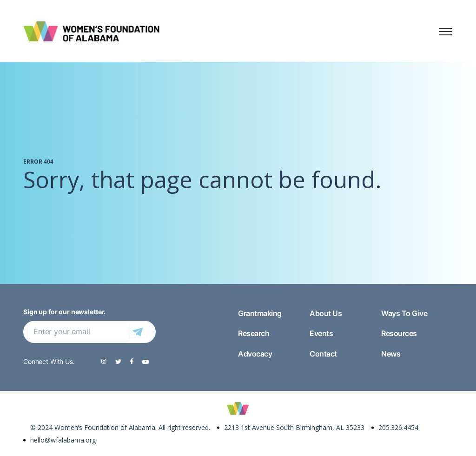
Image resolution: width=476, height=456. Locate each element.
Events (321, 333)
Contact (323, 354)
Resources (399, 333)
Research (254, 333)
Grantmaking (260, 313)
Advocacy (255, 354)
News (391, 354)
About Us (326, 313)
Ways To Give (404, 313)
